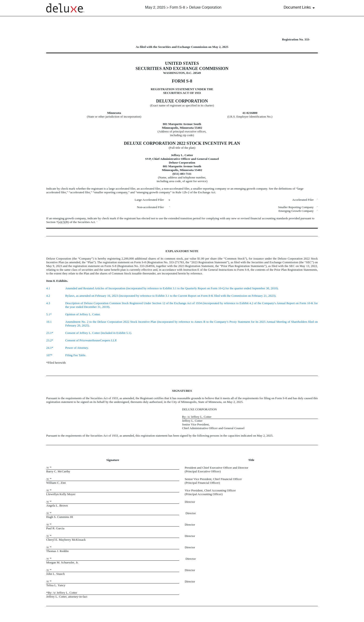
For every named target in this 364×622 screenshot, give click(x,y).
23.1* (50, 333)
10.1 (49, 322)
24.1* (50, 348)
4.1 (48, 288)
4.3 (48, 303)
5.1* (49, 314)
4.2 (48, 296)
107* (49, 355)
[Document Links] (300, 8)
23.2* (50, 340)
